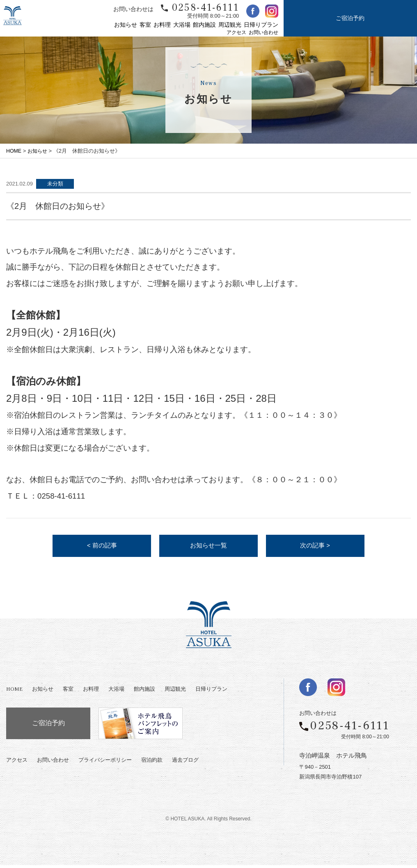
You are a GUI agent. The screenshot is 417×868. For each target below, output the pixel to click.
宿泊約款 (152, 763)
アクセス (236, 33)
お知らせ (126, 25)
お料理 (162, 25)
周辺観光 (230, 25)
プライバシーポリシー (105, 763)
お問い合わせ (263, 33)
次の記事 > (315, 547)
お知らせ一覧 (208, 547)
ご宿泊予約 (350, 18)
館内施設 (204, 25)
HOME (14, 151)
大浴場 (182, 25)
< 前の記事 (102, 547)
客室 (145, 25)
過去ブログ (185, 763)
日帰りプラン (261, 25)
